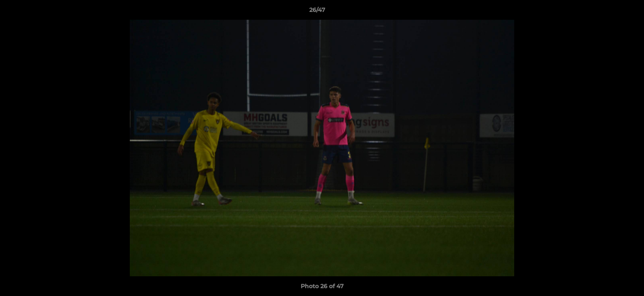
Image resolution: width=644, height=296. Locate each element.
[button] (609, 12)
